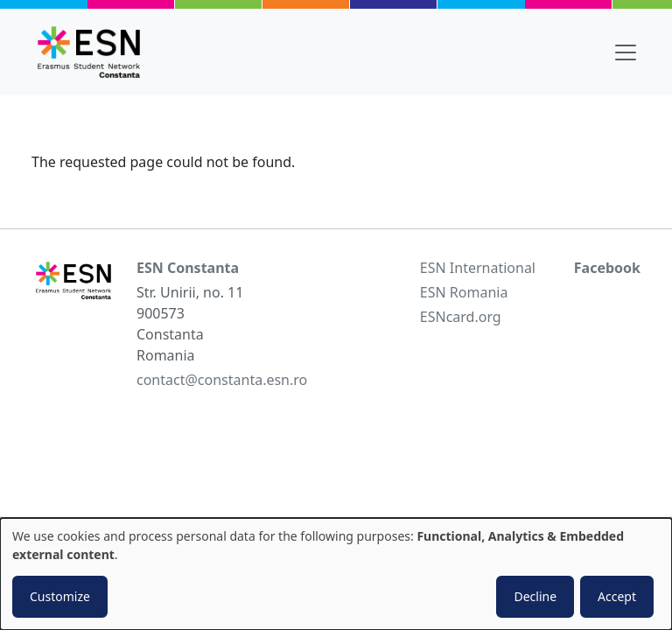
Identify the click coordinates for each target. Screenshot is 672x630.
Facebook (607, 268)
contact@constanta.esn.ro (222, 380)
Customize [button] (60, 596)
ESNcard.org (461, 317)
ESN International (478, 268)
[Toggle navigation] (626, 52)
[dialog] (336, 574)
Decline (535, 596)
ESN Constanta (188, 268)
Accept (617, 596)
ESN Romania (464, 292)
